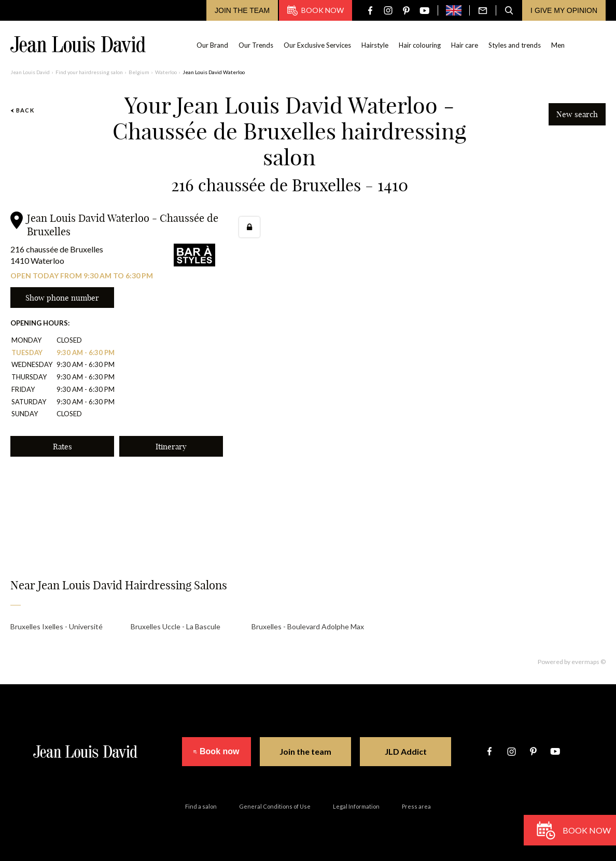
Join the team (242, 10)
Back (22, 110)
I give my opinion (564, 10)
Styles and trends (515, 45)
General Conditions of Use (275, 806)
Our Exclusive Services (318, 45)
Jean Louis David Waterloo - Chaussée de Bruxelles (123, 225)
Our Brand (213, 45)
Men (558, 45)
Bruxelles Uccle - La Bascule (176, 626)
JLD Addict (414, 751)
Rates (62, 447)
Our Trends (256, 45)
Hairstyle (375, 45)
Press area (416, 806)
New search (577, 114)
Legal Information (356, 806)
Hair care (465, 45)
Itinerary (171, 447)
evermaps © (589, 662)
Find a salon (201, 806)
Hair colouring (420, 45)
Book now (316, 10)
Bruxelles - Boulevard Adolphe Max (308, 626)
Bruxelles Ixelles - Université (57, 626)
